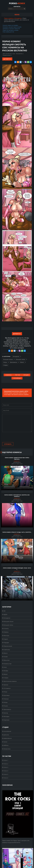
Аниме (5, 657)
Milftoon (5, 745)
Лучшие (26, 375)
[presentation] (16, 437)
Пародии (6, 643)
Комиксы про (7, 664)
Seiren (5, 742)
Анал (4, 667)
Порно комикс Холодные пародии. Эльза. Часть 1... (17, 569)
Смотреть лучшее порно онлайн (12, 27)
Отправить (8, 444)
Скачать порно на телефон (10, 25)
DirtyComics (6, 749)
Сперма (5, 365)
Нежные (5, 699)
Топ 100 (17, 375)
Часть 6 (5, 778)
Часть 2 (5, 764)
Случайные (17, 378)
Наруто (5, 639)
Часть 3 (5, 767)
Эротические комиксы (9, 681)
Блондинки (16, 356)
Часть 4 (5, 771)
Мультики (6, 660)
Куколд (5, 713)
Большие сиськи (8, 359)
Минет (22, 362)
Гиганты (5, 629)
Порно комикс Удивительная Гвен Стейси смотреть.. (17, 458)
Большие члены (20, 359)
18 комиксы (6, 688)
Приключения (7, 646)
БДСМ (5, 614)
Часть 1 (5, 760)
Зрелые (5, 685)
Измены (5, 632)
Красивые (6, 695)
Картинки (6, 720)
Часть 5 (5, 774)
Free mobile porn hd (8, 32)
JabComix (6, 735)
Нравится (7, 59)
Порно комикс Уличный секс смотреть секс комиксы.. (17, 496)
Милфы (5, 671)
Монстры (6, 636)
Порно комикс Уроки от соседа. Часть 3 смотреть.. (17, 532)
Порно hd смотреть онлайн (11, 30)
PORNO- (17, 3)
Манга (5, 653)
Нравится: (17, 461)
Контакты (17, 6)
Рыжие (5, 706)
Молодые (6, 716)
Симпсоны (6, 650)
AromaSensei (7, 731)
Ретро (5, 692)
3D (4, 611)
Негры (5, 362)
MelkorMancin (7, 738)
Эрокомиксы (14, 362)
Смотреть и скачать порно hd (11, 29)
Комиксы (8, 375)
